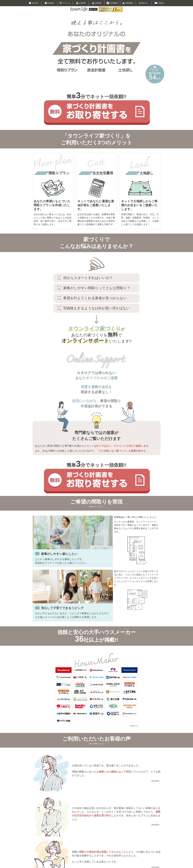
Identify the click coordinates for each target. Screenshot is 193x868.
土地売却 (97, 3)
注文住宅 (34, 3)
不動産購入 (128, 3)
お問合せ (159, 3)
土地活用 (81, 3)
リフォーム (65, 3)
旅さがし (144, 3)
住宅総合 (49, 3)
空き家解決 (112, 3)
